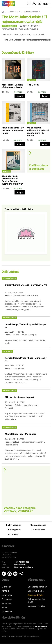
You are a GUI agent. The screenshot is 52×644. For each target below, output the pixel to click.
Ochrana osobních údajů (36, 601)
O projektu (7, 587)
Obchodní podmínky (37, 587)
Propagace (7, 599)
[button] (21, 574)
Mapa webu (7, 612)
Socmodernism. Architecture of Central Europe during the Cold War (12, 180)
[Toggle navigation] (29, 4)
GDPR (4, 607)
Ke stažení (7, 603)
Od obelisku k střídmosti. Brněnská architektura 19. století (38, 132)
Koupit (20, 96)
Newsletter (7, 595)
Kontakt (5, 591)
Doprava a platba (36, 591)
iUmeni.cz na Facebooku (24, 567)
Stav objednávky (35, 595)
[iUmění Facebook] (4, 573)
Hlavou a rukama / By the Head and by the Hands (13, 130)
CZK (46, 4)
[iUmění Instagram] (10, 573)
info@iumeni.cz (41, 626)
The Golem (33, 85)
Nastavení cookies (36, 606)
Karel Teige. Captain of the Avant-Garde (12, 86)
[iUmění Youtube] (16, 573)
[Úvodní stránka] (8, 4)
